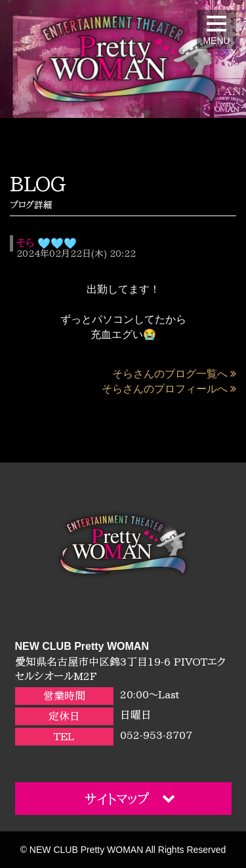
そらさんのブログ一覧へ (174, 374)
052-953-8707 (156, 735)
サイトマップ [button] (130, 798)
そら (25, 243)
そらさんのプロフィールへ (169, 389)
